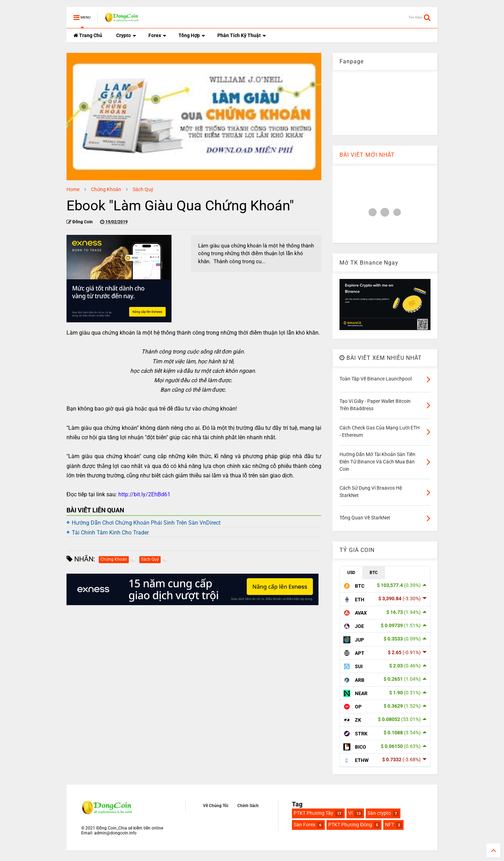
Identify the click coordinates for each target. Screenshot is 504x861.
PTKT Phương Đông (350, 825)
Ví (350, 813)
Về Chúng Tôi (216, 806)
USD (351, 573)
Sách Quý (143, 189)
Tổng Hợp (192, 35)
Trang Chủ (88, 35)
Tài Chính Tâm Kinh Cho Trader (110, 533)
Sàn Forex (304, 825)
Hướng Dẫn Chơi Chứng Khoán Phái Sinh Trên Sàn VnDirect (146, 523)
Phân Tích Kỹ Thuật (242, 35)
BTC (374, 573)
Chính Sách (248, 806)
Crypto (126, 35)
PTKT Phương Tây (313, 813)
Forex (157, 35)
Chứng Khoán (106, 189)
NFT (390, 825)
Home (73, 189)
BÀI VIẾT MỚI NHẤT (367, 155)
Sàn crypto (379, 813)
